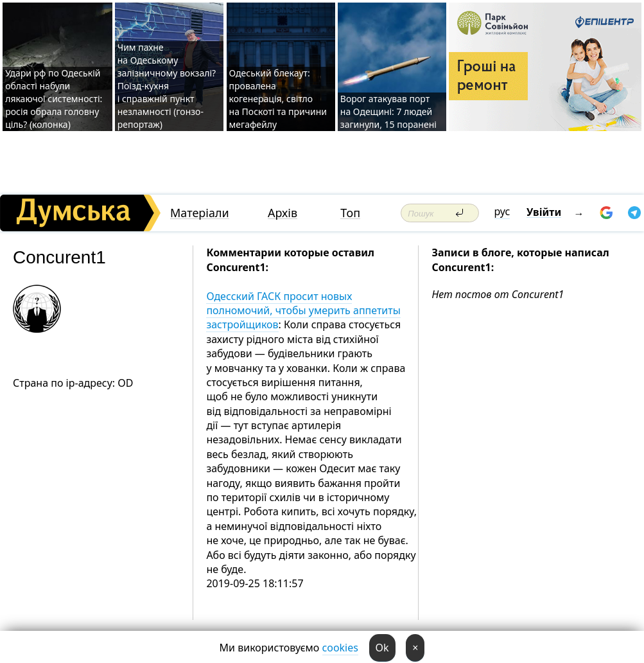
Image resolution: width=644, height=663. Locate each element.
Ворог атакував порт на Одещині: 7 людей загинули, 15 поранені (388, 111)
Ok (382, 648)
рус (502, 211)
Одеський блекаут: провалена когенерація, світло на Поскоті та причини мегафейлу (278, 99)
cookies (340, 648)
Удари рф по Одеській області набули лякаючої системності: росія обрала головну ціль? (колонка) (54, 99)
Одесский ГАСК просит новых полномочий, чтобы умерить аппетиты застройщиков (303, 311)
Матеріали (200, 213)
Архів (283, 213)
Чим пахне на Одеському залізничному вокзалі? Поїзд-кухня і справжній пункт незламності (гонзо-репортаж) (167, 86)
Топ (350, 213)
